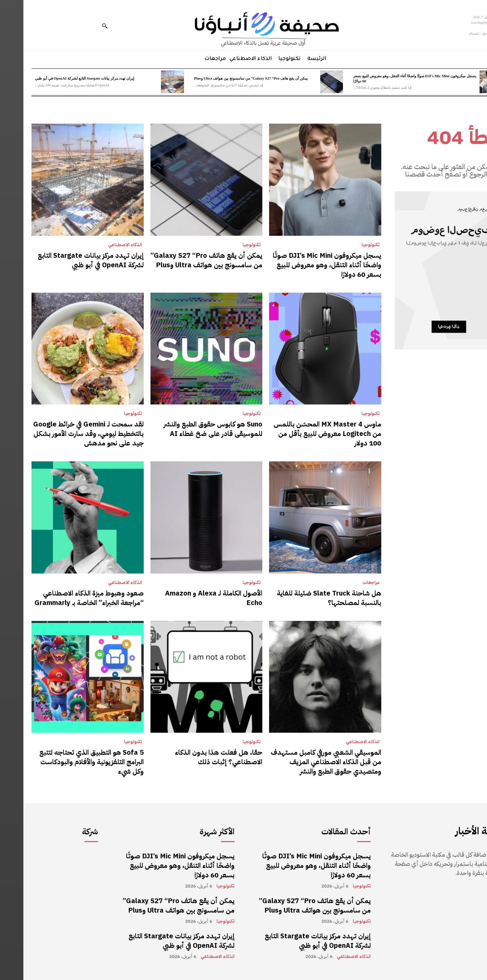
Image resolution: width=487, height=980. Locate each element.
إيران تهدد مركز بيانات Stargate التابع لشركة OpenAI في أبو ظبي (61, 78)
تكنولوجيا (347, 245)
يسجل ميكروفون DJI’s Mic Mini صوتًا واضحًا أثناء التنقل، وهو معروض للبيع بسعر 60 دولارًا (304, 265)
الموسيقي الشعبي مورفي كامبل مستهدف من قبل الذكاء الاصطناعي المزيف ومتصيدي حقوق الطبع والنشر (303, 762)
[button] (81, 26)
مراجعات (348, 583)
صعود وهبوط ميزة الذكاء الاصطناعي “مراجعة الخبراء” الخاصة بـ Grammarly (66, 598)
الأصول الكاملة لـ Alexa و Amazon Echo (190, 598)
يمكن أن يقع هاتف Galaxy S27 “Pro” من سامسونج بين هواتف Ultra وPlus (228, 78)
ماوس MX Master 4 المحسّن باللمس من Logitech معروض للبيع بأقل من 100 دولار (304, 434)
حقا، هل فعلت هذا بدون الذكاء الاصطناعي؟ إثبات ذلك (195, 757)
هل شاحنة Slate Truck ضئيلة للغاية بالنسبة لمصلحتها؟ (306, 598)
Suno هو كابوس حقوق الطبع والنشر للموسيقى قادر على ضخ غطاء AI (190, 429)
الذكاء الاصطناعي (102, 245)
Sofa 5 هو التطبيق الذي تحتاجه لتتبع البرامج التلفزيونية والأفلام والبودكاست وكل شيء (68, 762)
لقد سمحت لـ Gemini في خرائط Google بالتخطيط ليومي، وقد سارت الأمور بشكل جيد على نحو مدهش (65, 434)
